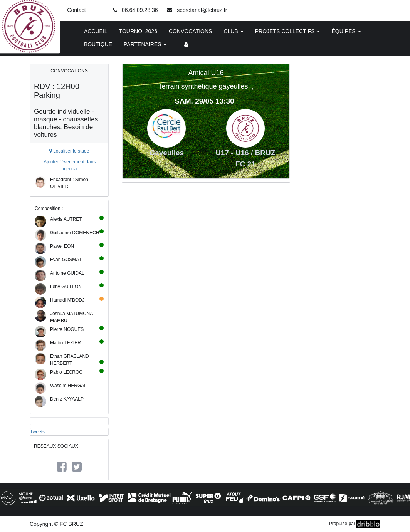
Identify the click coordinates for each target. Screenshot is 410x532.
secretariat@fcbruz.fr (202, 10)
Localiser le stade (69, 151)
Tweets (37, 432)
